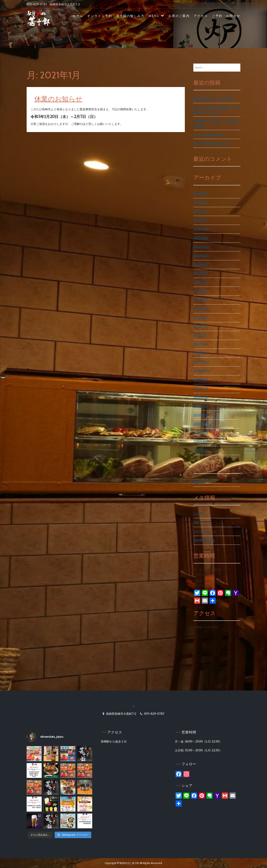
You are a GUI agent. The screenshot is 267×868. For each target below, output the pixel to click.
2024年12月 (201, 229)
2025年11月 (201, 202)
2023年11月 (201, 238)
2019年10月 (201, 442)
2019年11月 (201, 433)
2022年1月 (200, 300)
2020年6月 (201, 388)
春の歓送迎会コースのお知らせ (214, 99)
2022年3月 (201, 282)
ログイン (199, 514)
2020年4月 (201, 406)
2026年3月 (201, 194)
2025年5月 (201, 211)
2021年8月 (200, 318)
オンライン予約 (100, 16)
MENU (154, 16)
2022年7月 (201, 273)
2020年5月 (201, 397)
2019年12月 (201, 424)
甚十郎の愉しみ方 (130, 16)
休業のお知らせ (58, 99)
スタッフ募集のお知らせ (209, 134)
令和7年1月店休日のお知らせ (212, 143)
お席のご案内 (179, 16)
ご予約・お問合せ (226, 16)
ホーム (78, 16)
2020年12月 (201, 362)
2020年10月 (201, 371)
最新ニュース (202, 482)
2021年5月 (200, 344)
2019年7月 (200, 450)
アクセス (201, 16)
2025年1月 (200, 220)
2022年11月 (201, 256)
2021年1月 (200, 353)
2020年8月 (201, 380)
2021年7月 (200, 326)
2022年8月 (201, 264)
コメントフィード (205, 531)
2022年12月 (201, 247)
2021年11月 (201, 309)
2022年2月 (201, 291)
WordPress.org (204, 540)
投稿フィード (202, 522)
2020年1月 (201, 415)
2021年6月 (200, 335)
